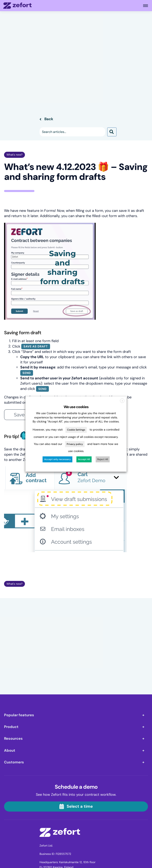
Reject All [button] (103, 459)
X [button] (122, 401)
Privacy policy (75, 444)
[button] (112, 132)
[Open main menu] (146, 6)
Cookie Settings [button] (76, 430)
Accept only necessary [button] (57, 459)
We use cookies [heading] (76, 407)
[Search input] (72, 132)
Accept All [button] (84, 459)
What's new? (14, 155)
